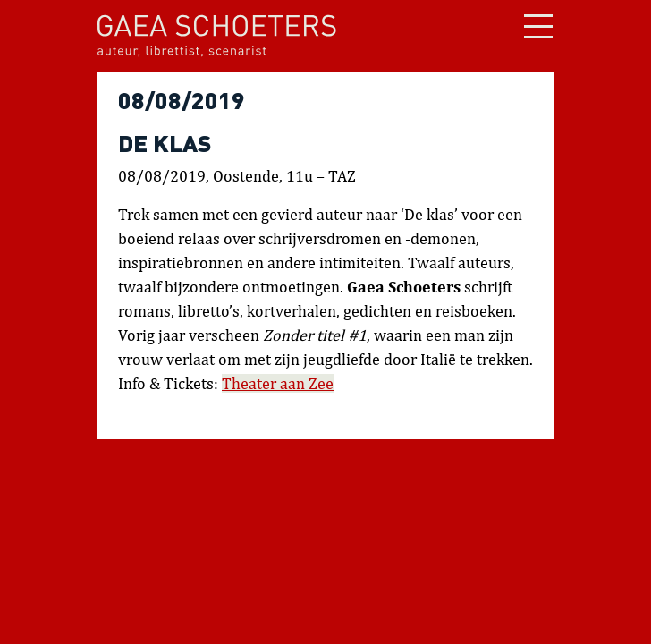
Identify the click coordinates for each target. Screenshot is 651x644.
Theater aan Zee (278, 383)
